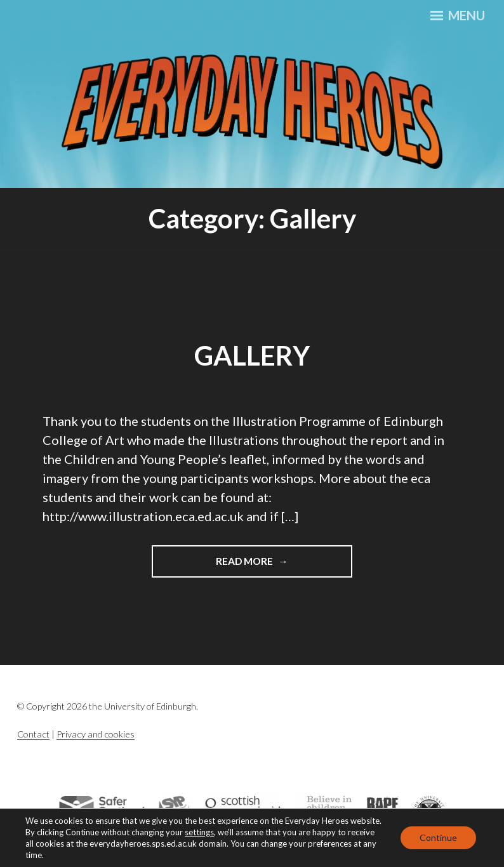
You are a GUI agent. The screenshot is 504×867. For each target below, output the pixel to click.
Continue (438, 837)
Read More (267, 560)
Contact (33, 734)
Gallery (252, 355)
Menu (458, 15)
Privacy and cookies (96, 734)
